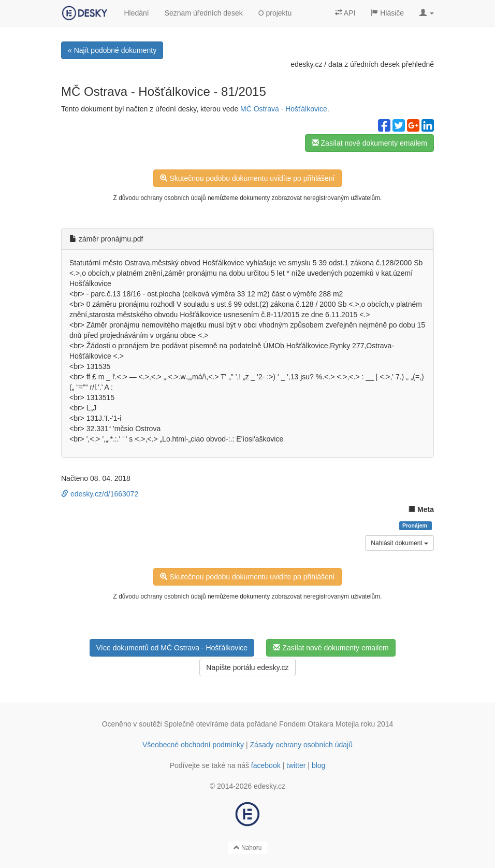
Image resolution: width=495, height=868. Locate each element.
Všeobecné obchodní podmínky (193, 745)
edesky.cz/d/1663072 (100, 494)
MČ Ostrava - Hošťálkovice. (285, 109)
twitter (296, 765)
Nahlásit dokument (399, 543)
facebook (266, 765)
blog (318, 765)
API (345, 13)
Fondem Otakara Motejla (319, 724)
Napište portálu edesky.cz (247, 667)
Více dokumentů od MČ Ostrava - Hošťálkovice (172, 648)
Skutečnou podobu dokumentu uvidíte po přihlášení (247, 178)
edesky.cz (306, 64)
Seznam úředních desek (204, 13)
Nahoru (248, 848)
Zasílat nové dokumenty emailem (369, 143)
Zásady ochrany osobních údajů (301, 745)
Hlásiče (387, 13)
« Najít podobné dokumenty (112, 50)
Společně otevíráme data (205, 724)
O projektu (275, 13)
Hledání (136, 13)
